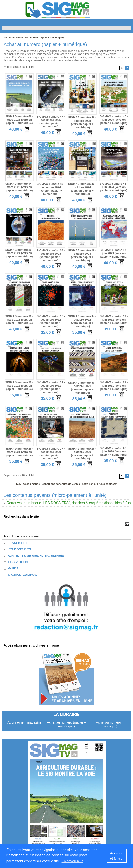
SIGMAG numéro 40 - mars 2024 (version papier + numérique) (19, 250)
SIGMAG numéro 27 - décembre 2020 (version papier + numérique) (51, 448)
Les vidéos (18, 556)
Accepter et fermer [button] (117, 856)
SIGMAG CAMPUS (22, 568)
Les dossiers (17, 543)
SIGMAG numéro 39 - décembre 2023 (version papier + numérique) (51, 252)
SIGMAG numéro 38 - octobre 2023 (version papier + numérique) (82, 251)
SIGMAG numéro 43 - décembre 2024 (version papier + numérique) (51, 187)
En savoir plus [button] (73, 861)
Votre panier (88, 477)
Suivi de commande (29, 477)
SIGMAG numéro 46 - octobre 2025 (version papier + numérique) (82, 120)
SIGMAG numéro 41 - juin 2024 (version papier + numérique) (114, 185)
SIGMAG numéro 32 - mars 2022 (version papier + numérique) (19, 381)
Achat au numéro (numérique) (108, 718)
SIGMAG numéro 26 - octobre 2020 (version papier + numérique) (82, 446)
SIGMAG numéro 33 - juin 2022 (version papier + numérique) (114, 316)
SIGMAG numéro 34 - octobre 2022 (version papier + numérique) (82, 316)
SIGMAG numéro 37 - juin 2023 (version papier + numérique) (114, 250)
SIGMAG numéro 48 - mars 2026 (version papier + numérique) (19, 119)
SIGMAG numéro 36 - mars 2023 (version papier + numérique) (19, 316)
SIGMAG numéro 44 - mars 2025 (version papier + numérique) (19, 185)
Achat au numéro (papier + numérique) (39, 37)
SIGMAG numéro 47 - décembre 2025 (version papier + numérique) (51, 121)
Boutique (9, 37)
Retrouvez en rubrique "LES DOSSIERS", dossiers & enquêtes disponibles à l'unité (67, 497)
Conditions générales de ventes (61, 477)
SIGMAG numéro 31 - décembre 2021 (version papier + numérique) (51, 382)
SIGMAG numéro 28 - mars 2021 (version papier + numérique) (19, 446)
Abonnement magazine (24, 716)
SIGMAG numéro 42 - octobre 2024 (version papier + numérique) (82, 185)
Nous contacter (106, 477)
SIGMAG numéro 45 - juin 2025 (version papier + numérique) (114, 119)
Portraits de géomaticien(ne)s (34, 549)
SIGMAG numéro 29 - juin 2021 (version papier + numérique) (114, 381)
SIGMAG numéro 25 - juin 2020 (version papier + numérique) (114, 446)
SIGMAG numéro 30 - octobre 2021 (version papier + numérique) (82, 381)
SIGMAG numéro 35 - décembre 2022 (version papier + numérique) (51, 317)
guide (13, 562)
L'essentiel (16, 536)
